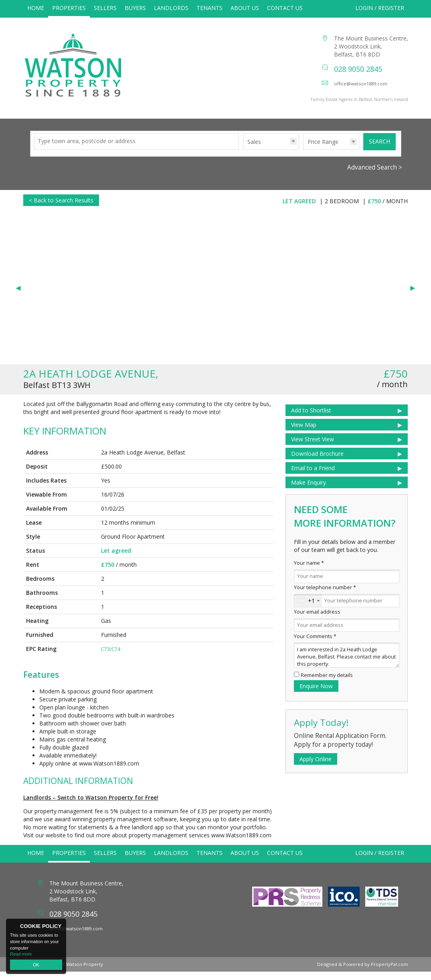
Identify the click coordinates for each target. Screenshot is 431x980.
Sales (254, 150)
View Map (304, 433)
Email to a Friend (313, 476)
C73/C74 (111, 658)
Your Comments (315, 645)
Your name (309, 571)
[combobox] (308, 609)
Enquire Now (316, 694)
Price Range (323, 150)
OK (36, 965)
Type (243, 158)
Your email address (317, 620)
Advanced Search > (375, 176)
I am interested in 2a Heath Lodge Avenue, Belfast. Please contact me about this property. (347, 664)
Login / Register (380, 8)
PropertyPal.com (390, 973)
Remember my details (327, 684)
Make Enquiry (309, 491)
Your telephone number (325, 596)
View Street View (313, 448)
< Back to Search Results (61, 209)
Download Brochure (317, 462)
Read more (21, 954)
